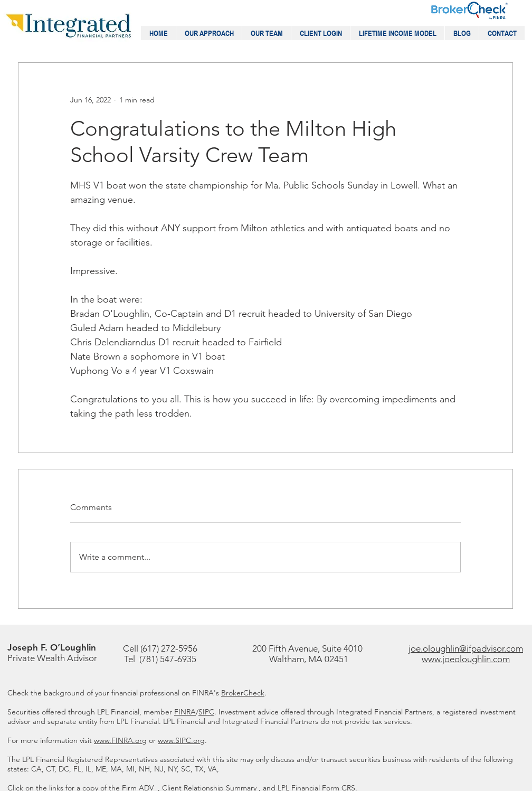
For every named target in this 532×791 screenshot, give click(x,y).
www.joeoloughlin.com (466, 659)
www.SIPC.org (181, 740)
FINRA (185, 712)
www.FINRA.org (120, 740)
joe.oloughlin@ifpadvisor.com (466, 648)
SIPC (206, 712)
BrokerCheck (243, 693)
